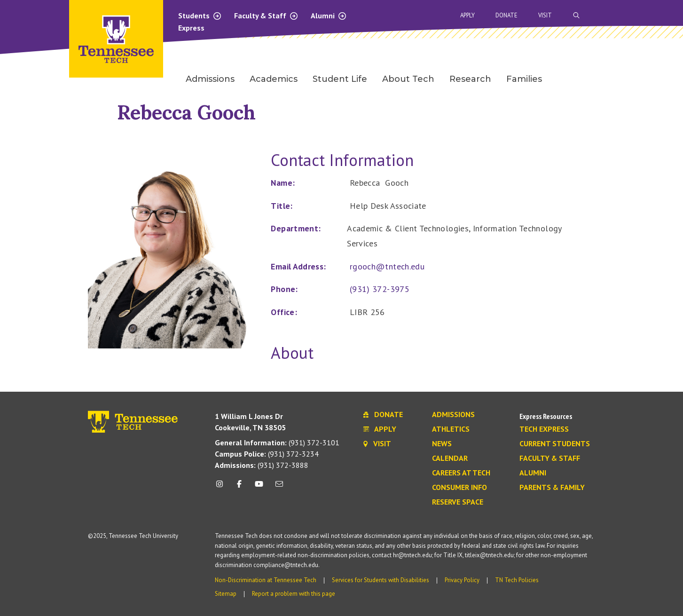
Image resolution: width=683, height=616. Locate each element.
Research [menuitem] (470, 79)
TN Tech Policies (517, 580)
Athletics (451, 429)
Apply (467, 15)
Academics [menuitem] (274, 79)
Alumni (329, 16)
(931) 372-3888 (262, 465)
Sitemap (226, 594)
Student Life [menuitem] (340, 79)
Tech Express (544, 429)
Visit (545, 15)
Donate (506, 15)
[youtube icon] (259, 487)
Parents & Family (552, 488)
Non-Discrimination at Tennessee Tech (266, 580)
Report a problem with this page (294, 594)
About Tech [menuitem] (408, 79)
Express (191, 28)
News (442, 444)
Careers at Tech (461, 473)
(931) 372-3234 (267, 454)
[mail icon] (279, 487)
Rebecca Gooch (186, 112)
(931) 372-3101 (277, 442)
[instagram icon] (222, 487)
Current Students (555, 444)
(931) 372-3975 (380, 289)
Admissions (453, 415)
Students (200, 16)
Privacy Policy (462, 580)
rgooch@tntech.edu (387, 266)
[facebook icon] (239, 487)
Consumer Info (459, 488)
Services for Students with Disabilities (381, 580)
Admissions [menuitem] (210, 79)
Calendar (450, 458)
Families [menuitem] (524, 79)
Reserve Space (458, 502)
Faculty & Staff (266, 16)
